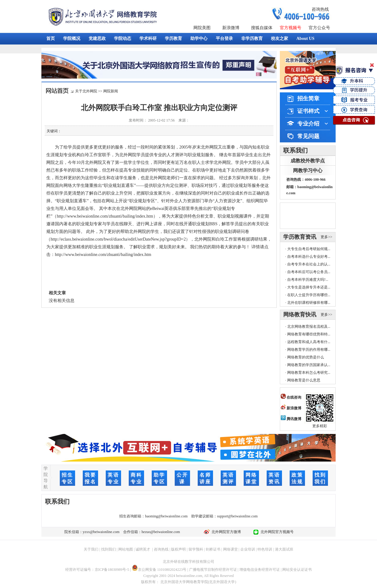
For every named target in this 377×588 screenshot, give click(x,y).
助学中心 (199, 39)
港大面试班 (284, 549)
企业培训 (248, 549)
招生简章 (308, 99)
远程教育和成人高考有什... (309, 342)
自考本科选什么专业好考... (309, 257)
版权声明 (178, 549)
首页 (51, 39)
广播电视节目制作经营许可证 (213, 570)
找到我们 (109, 549)
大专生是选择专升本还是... (309, 287)
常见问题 (308, 136)
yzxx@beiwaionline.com (101, 532)
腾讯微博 (291, 419)
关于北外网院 (86, 91)
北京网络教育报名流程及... (309, 327)
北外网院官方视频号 (276, 532)
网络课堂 (230, 549)
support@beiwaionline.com (237, 516)
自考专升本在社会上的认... (309, 264)
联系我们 (295, 150)
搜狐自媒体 (262, 28)
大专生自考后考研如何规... (309, 249)
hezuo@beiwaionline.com (161, 532)
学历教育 (173, 39)
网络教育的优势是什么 (306, 357)
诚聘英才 (143, 549)
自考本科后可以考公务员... (309, 272)
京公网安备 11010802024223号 (159, 570)
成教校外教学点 (308, 161)
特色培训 (265, 549)
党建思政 (97, 39)
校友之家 (280, 39)
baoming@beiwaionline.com (166, 516)
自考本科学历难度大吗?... (308, 280)
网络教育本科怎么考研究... (309, 373)
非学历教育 (252, 39)
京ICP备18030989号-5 (112, 570)
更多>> (326, 237)
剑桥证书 (213, 549)
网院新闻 (111, 91)
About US (305, 39)
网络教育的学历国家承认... (309, 365)
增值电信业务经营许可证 (260, 570)
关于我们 (91, 549)
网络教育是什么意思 (304, 380)
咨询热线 (320, 9)
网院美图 (202, 28)
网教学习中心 (308, 170)
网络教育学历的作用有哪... (309, 350)
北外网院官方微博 (225, 532)
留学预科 (196, 549)
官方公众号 (319, 28)
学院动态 (123, 39)
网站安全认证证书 (297, 570)
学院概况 (72, 39)
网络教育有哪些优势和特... (309, 334)
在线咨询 (291, 397)
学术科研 (148, 39)
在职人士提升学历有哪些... (309, 295)
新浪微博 (231, 28)
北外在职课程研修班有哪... (309, 303)
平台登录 (224, 39)
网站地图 (126, 549)
